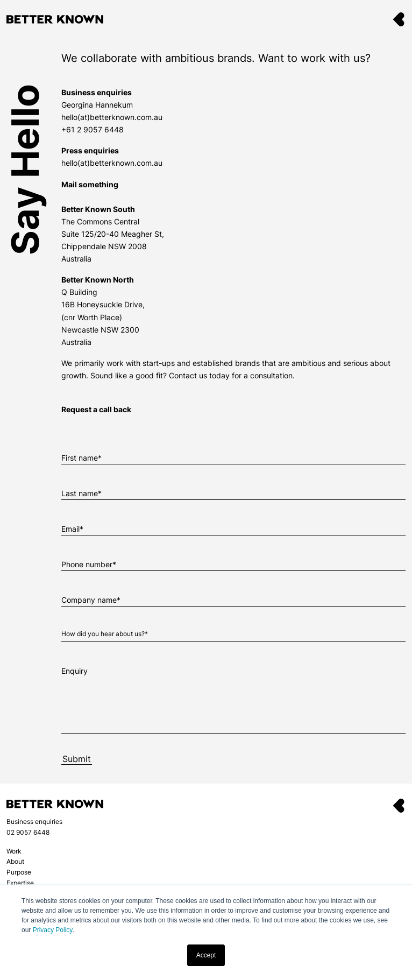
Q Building (79, 292)
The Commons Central (100, 221)
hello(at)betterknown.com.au (112, 117)
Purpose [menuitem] (19, 872)
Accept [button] (206, 955)
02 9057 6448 (28, 832)
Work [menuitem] (14, 851)
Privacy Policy (53, 930)
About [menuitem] (15, 861)
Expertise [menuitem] (20, 883)
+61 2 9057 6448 (93, 129)
